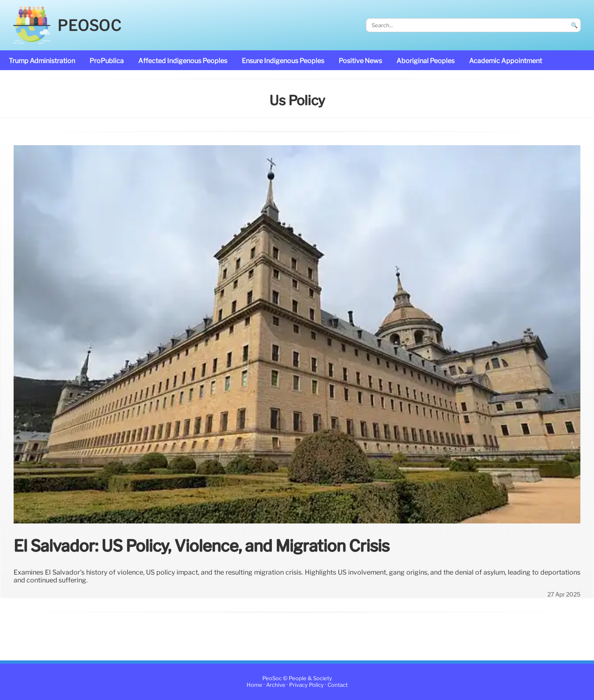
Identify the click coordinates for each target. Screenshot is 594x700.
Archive (276, 685)
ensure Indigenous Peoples (283, 61)
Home (255, 685)
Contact (338, 685)
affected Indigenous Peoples (183, 61)
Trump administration (42, 61)
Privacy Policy (306, 685)
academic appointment (506, 61)
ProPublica (107, 61)
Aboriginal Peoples (425, 61)
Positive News (360, 61)
